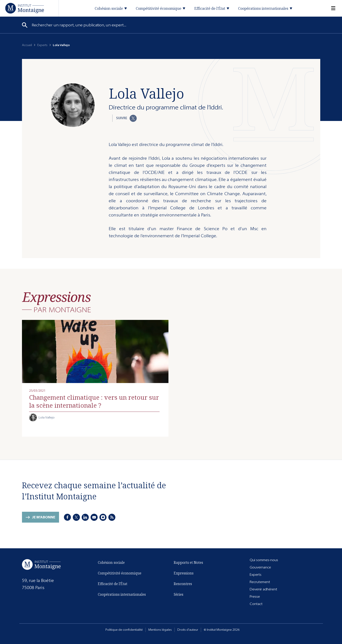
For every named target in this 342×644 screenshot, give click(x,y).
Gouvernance (260, 567)
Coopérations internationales (122, 594)
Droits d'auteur (188, 630)
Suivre (126, 118)
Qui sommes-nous (264, 560)
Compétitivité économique (120, 573)
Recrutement (260, 582)
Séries (179, 594)
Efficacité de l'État (113, 584)
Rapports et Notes (188, 562)
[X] (77, 518)
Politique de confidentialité (124, 630)
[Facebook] (68, 518)
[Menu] (330, 8)
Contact (256, 604)
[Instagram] (103, 518)
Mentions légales (160, 630)
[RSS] (112, 518)
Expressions (184, 573)
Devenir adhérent (263, 589)
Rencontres (183, 584)
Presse (255, 596)
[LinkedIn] (86, 518)
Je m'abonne (44, 517)
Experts (42, 45)
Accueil (27, 45)
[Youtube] (95, 518)
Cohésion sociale (111, 562)
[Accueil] (25, 8)
